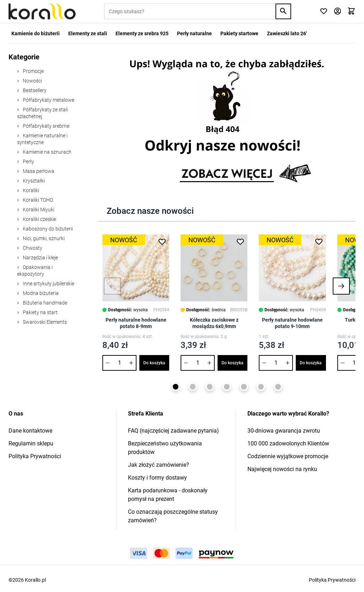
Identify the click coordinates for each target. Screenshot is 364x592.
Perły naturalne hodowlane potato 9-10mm (292, 323)
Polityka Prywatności (35, 456)
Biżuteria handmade (44, 303)
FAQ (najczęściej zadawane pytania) (173, 431)
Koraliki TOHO (37, 200)
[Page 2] (193, 387)
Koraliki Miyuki (38, 210)
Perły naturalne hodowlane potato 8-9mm (136, 323)
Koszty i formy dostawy (157, 478)
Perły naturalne (194, 33)
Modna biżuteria (40, 293)
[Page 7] (278, 387)
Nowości (32, 81)
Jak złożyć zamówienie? (159, 465)
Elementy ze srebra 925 (142, 33)
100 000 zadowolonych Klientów (288, 443)
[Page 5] (244, 387)
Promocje (33, 71)
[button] (112, 286)
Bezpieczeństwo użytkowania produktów (165, 448)
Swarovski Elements (44, 322)
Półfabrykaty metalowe (48, 100)
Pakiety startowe (239, 33)
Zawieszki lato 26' (287, 33)
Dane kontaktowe (30, 431)
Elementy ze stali (88, 33)
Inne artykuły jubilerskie (48, 284)
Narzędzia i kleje (40, 258)
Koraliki (30, 190)
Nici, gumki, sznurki (43, 238)
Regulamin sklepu (31, 443)
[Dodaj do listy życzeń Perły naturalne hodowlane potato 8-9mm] (162, 242)
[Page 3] (210, 387)
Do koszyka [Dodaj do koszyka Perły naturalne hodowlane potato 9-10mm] (311, 363)
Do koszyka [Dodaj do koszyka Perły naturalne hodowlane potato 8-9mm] (154, 363)
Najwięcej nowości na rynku (282, 469)
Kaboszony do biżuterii (47, 229)
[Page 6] (261, 387)
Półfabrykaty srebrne (45, 126)
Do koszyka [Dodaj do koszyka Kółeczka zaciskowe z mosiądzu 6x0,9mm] (232, 363)
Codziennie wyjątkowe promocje (288, 456)
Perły (28, 162)
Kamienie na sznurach (47, 152)
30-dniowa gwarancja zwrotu (284, 431)
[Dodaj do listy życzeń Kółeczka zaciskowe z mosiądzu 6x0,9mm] (240, 242)
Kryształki (33, 181)
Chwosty (32, 248)
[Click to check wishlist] (324, 12)
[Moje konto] (338, 12)
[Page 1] (176, 387)
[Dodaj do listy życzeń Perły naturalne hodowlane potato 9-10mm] (319, 242)
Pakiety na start (40, 312)
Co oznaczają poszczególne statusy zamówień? (173, 516)
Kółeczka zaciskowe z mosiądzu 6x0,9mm (214, 323)
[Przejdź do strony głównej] (42, 11)
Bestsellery (34, 90)
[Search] (283, 11)
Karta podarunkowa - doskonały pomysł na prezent (168, 495)
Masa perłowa (38, 171)
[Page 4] (227, 387)
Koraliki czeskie (39, 219)
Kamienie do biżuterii (36, 33)
